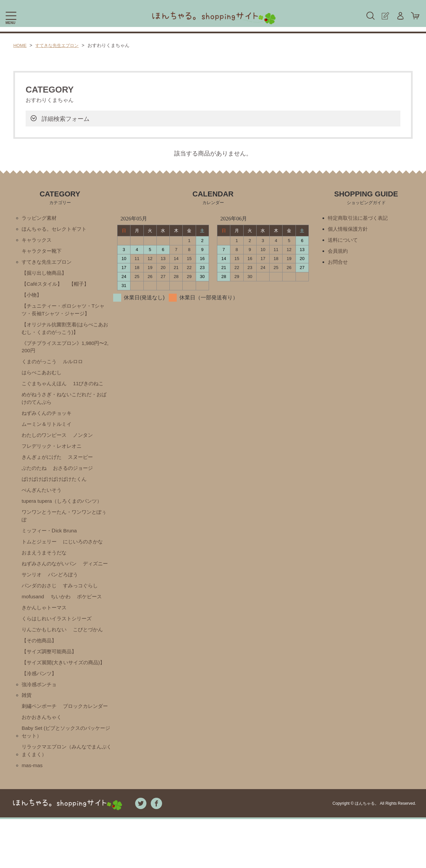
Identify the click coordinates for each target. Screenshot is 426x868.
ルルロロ (76, 367)
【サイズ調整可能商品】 (51, 677)
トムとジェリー (40, 553)
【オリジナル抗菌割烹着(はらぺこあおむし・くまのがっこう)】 (65, 332)
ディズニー (35, 586)
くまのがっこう (40, 367)
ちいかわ (32, 620)
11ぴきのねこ (92, 389)
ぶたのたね (35, 477)
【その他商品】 (40, 666)
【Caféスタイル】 (43, 286)
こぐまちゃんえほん (46, 389)
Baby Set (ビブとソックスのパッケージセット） (66, 780)
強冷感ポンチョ (40, 719)
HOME (20, 45)
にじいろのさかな (87, 553)
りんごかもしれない (46, 654)
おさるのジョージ (76, 477)
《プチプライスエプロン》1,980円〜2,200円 (66, 351)
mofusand (77, 609)
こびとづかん (92, 654)
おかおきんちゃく (43, 764)
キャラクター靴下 (43, 252)
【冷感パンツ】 (40, 708)
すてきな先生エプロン (60, 45)
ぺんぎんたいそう (43, 499)
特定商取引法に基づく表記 (360, 218)
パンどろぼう (38, 598)
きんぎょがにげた (43, 465)
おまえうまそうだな (46, 564)
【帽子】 (82, 286)
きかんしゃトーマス (46, 632)
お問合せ (338, 264)
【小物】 (32, 297)
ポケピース (63, 620)
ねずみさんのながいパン (51, 575)
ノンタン (87, 443)
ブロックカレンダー (46, 753)
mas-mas (33, 814)
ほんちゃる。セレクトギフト (56, 230)
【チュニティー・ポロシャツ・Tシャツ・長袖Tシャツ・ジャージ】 (63, 313)
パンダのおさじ (79, 598)
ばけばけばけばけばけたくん (56, 488)
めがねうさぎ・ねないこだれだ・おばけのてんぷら (64, 405)
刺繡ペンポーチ (40, 742)
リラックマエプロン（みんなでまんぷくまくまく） (67, 799)
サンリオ (65, 586)
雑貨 (27, 730)
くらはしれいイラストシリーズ (59, 643)
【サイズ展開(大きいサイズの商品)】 (60, 692)
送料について (344, 241)
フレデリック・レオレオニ (54, 454)
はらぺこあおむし (43, 378)
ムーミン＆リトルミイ (48, 431)
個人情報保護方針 (349, 230)
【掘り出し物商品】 (46, 275)
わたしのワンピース (46, 443)
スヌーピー (84, 465)
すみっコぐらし (40, 609)
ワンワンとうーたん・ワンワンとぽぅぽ (64, 526)
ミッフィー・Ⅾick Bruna (51, 541)
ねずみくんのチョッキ (48, 420)
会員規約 (338, 252)
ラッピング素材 (40, 218)
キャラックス (38, 241)
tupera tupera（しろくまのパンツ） (64, 511)
